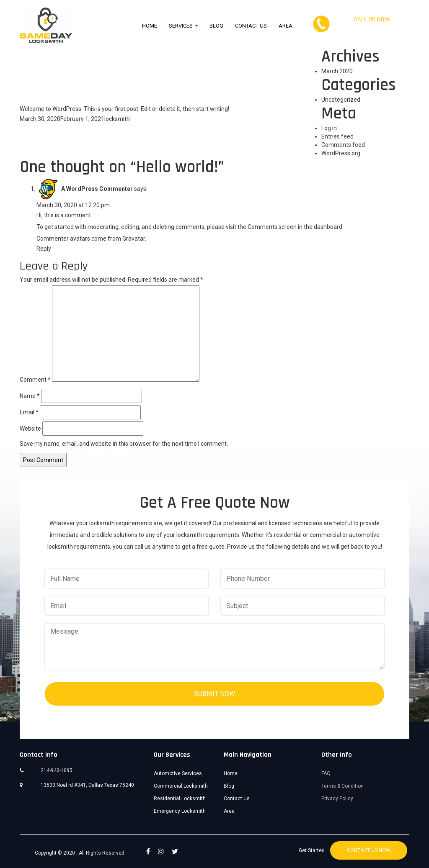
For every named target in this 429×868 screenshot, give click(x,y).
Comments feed (343, 145)
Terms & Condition (342, 786)
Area (286, 26)
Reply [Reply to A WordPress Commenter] (44, 249)
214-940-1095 (372, 28)
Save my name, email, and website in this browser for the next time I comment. (124, 444)
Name (30, 396)
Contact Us (251, 26)
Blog (216, 26)
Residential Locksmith (180, 799)
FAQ (326, 773)
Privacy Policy (337, 799)
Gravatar (134, 239)
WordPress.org (341, 153)
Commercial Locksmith (181, 786)
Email (29, 412)
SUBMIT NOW (214, 694)
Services (181, 26)
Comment (35, 380)
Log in (329, 128)
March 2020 (337, 71)
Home (150, 26)
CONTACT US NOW (369, 850)
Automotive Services (178, 773)
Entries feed (337, 136)
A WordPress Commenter (97, 189)
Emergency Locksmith (180, 811)
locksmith (117, 119)
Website (30, 429)
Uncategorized (341, 100)
